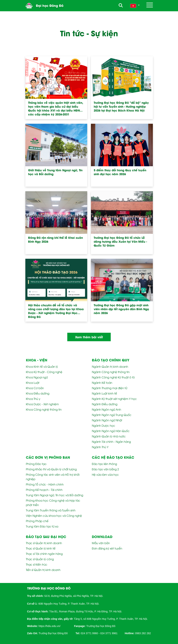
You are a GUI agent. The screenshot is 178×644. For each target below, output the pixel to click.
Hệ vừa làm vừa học (105, 474)
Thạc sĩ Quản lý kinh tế (41, 548)
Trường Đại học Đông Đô (101, 626)
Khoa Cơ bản (35, 388)
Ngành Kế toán (102, 382)
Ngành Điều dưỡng (105, 404)
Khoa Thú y (33, 399)
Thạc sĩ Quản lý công (40, 559)
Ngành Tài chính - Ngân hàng (111, 441)
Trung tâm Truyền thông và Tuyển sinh (51, 510)
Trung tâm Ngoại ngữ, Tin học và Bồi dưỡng (55, 495)
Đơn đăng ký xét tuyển (107, 548)
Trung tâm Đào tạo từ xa (42, 526)
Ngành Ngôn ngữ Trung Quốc (112, 415)
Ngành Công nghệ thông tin (111, 372)
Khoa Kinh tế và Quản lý (42, 366)
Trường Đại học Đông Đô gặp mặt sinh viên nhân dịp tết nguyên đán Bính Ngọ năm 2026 (121, 309)
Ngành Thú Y (100, 447)
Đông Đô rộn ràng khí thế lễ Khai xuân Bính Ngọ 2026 (55, 240)
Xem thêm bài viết (89, 337)
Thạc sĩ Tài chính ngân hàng (44, 554)
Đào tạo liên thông (104, 464)
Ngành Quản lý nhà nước (109, 436)
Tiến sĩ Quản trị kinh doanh (43, 570)
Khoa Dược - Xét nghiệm (42, 404)
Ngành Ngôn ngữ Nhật (107, 420)
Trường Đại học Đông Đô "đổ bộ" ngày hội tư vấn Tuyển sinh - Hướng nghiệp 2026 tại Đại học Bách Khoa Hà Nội (121, 106)
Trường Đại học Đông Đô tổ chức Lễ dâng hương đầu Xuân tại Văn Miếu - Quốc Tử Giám (120, 241)
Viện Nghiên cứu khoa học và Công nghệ (54, 515)
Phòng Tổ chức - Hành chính (45, 484)
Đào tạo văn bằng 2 (105, 469)
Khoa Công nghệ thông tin (44, 409)
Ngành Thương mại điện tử (110, 388)
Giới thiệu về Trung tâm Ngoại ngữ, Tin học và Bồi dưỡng (55, 172)
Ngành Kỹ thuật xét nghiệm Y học (114, 399)
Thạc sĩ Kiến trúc (37, 564)
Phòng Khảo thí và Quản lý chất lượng (51, 469)
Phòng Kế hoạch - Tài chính (44, 490)
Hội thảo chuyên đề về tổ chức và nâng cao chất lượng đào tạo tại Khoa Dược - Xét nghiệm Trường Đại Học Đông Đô (56, 311)
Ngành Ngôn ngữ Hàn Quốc (111, 431)
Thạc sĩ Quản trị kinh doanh (44, 543)
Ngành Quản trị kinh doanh (110, 366)
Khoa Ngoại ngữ (37, 377)
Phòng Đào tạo (36, 464)
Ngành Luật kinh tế (104, 393)
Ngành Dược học (104, 425)
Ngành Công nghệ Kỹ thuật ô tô (113, 377)
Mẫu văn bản (101, 543)
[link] (50, 626)
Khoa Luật (33, 382)
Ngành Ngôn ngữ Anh (106, 409)
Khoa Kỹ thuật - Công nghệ (44, 372)
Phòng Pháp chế (37, 521)
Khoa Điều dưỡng (38, 393)
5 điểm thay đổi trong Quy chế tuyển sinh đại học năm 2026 (120, 172)
